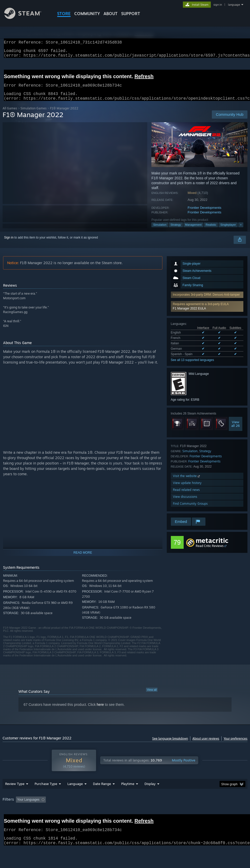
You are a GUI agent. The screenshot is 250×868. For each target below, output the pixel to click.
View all (152, 696)
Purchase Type (46, 797)
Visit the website (187, 482)
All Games (10, 114)
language (234, 5)
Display (150, 797)
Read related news (186, 496)
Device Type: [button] (30, 820)
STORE (64, 14)
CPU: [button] (226, 813)
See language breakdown (170, 745)
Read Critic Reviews (210, 552)
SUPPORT (131, 14)
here (100, 711)
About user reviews (206, 745)
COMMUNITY (87, 14)
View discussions (185, 503)
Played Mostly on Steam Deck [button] (156, 813)
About (111, 14)
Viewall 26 (236, 430)
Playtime (128, 797)
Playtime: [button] (120, 813)
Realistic (211, 231)
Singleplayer (228, 231)
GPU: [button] (8, 820)
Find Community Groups (190, 510)
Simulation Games (34, 114)
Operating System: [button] (199, 813)
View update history (187, 489)
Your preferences (236, 745)
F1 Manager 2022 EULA (189, 315)
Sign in (9, 244)
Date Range (102, 797)
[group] (125, 816)
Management (193, 231)
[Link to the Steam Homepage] (27, 18)
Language (75, 797)
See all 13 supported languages (192, 366)
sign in (218, 5)
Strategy (176, 231)
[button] (207, 313)
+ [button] (241, 231)
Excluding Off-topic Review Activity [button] (80, 813)
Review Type (15, 797)
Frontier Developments (204, 214)
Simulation (160, 231)
